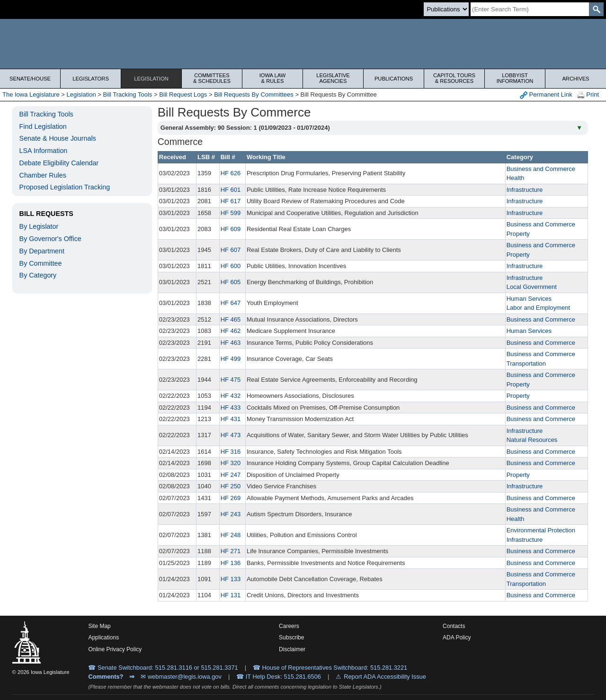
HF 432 (231, 396)
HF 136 (231, 563)
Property (518, 234)
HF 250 (231, 486)
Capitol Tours (454, 78)
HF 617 (231, 201)
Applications (103, 637)
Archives (575, 79)
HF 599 (231, 213)
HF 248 (231, 535)
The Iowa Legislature (31, 94)
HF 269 (231, 498)
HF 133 (231, 579)
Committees (212, 78)
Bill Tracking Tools (128, 94)
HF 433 (231, 408)
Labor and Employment (538, 308)
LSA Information (44, 151)
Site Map (99, 626)
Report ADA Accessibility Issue (385, 677)
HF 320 (231, 463)
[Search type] (446, 9)
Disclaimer (292, 649)
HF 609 (231, 229)
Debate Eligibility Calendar (59, 163)
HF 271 (231, 551)
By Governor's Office (50, 239)
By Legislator (39, 226)
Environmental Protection (541, 530)
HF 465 (231, 319)
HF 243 (231, 514)
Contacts (454, 626)
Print (588, 95)
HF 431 (231, 419)
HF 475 (231, 380)
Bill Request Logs (183, 94)
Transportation (526, 363)
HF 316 (231, 452)
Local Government (532, 287)
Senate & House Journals (58, 138)
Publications (394, 79)
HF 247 (231, 475)
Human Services (529, 299)
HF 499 (231, 359)
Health (516, 178)
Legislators (91, 79)
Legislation (151, 79)
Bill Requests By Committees (254, 94)
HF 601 (231, 190)
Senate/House (30, 79)
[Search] (530, 9)
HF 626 (231, 173)
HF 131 (231, 595)
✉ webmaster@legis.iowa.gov (181, 677)
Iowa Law (272, 78)
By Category (38, 275)
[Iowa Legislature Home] (303, 44)
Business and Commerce (541, 169)
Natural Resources (532, 440)
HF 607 (231, 250)
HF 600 (231, 266)
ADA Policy (457, 637)
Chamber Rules (43, 175)
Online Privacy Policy (115, 649)
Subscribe (291, 637)
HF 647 (231, 303)
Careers (289, 626)
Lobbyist (515, 78)
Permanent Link (546, 95)
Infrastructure (525, 190)
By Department (42, 251)
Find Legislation (43, 126)
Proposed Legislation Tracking (65, 187)
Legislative (333, 78)
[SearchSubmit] (596, 9)
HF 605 (231, 282)
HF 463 (231, 343)
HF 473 (231, 435)
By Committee (41, 263)
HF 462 (231, 331)
